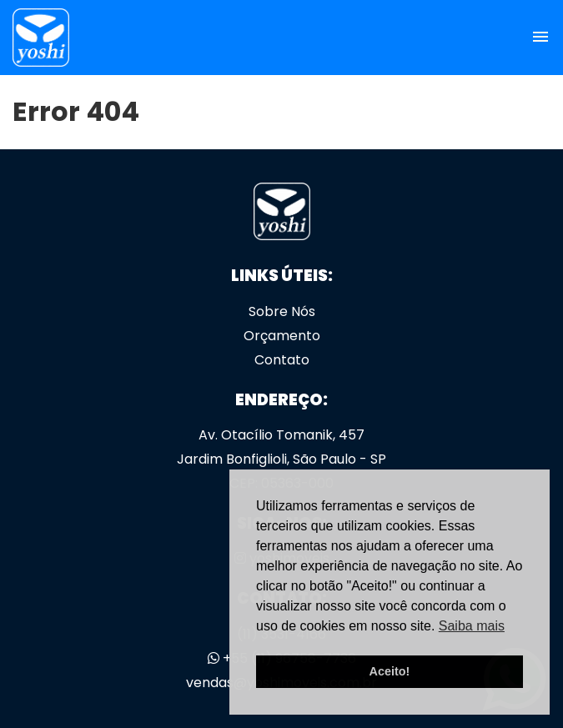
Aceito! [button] (390, 671)
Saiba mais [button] (472, 626)
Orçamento (282, 336)
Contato (282, 360)
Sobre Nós (282, 311)
